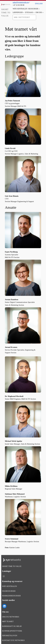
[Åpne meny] (4, 576)
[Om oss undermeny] (43, 12)
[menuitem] (39, 3)
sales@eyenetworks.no (21, 2)
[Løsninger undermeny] (24, 12)
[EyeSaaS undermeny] (34, 12)
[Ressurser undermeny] (39, 9)
